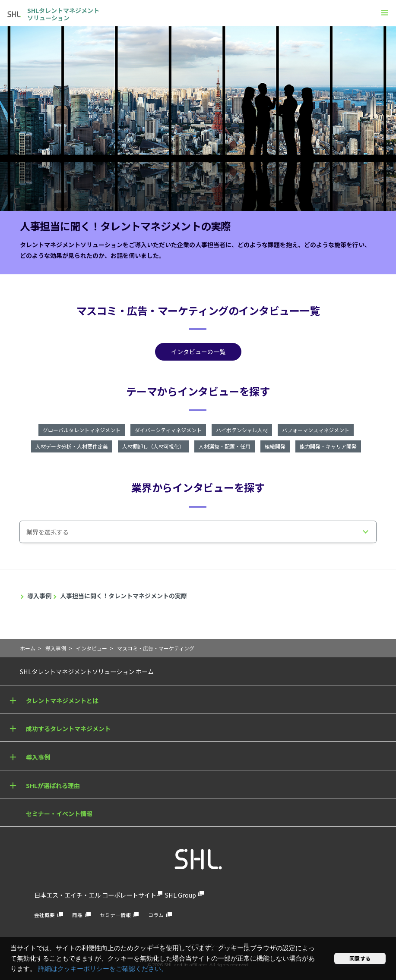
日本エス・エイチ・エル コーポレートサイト (95, 895)
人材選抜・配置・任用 (225, 446)
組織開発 (275, 446)
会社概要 (44, 915)
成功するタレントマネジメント (68, 729)
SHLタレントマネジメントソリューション (63, 14)
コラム (156, 915)
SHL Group (181, 895)
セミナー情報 (115, 915)
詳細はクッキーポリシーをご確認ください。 (103, 969)
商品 (77, 915)
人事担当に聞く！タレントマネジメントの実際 (124, 596)
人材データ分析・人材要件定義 (72, 446)
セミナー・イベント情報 (59, 814)
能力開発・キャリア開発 (328, 446)
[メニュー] (385, 13)
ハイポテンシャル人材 (242, 430)
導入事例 (39, 596)
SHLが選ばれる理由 (53, 785)
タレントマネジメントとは (62, 700)
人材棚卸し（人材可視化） (153, 446)
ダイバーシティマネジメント (168, 430)
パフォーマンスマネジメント (316, 430)
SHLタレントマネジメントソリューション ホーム (87, 671)
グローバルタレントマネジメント (82, 430)
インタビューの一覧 (198, 352)
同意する (360, 958)
